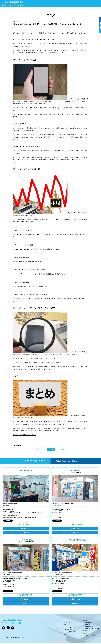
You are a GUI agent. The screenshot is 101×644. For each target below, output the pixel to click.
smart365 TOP (68, 621)
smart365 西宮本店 (88, 623)
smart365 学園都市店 (88, 627)
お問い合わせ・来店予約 (89, 636)
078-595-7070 (76, 525)
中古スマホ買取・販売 (70, 632)
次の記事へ (68, 450)
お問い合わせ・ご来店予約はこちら (99, 30)
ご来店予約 (26, 533)
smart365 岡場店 (87, 625)
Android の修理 (68, 630)
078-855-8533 (76, 596)
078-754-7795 (27, 596)
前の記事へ (33, 450)
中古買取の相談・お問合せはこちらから (24, 435)
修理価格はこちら (26, 529)
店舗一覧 (85, 621)
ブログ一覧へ (50, 450)
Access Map (8, 521)
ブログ (66, 635)
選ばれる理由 (67, 623)
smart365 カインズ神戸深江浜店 (91, 629)
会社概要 (85, 632)
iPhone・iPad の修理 (69, 628)
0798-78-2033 (27, 525)
